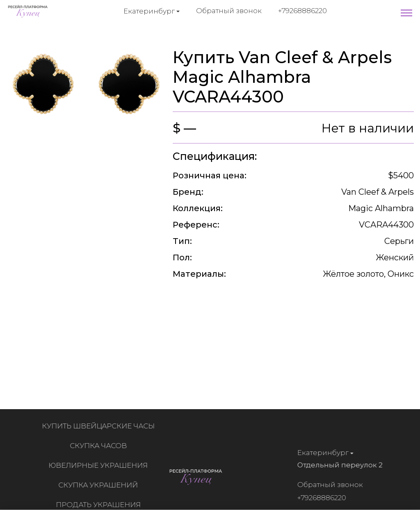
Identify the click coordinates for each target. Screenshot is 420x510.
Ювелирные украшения (100, 465)
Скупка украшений (100, 485)
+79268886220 (302, 11)
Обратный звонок (229, 11)
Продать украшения (100, 505)
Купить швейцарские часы (100, 426)
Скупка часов (100, 446)
